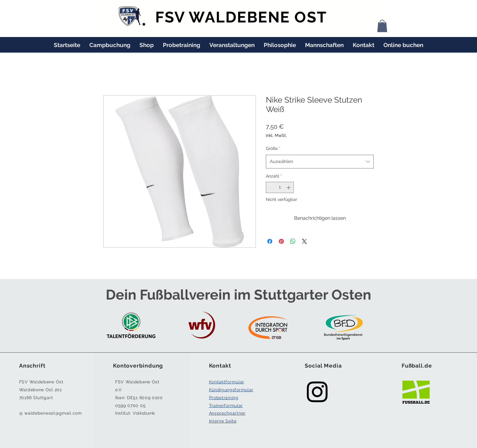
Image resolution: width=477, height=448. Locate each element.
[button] (382, 26)
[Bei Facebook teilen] (270, 241)
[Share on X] (304, 241)
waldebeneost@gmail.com (53, 413)
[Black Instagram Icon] (317, 392)
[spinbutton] (280, 187)
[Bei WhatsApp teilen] (293, 241)
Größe (273, 148)
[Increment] (289, 187)
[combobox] (320, 162)
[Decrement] (271, 187)
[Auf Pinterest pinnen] (281, 241)
